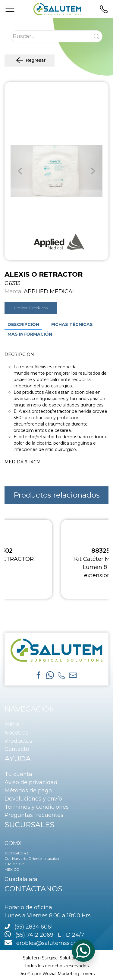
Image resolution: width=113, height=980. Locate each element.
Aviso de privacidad (31, 782)
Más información (30, 334)
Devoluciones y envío (33, 799)
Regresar (30, 61)
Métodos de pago (28, 791)
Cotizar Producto (31, 308)
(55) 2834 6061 (34, 927)
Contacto (17, 749)
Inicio (12, 725)
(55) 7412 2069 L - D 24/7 (44, 935)
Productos (18, 741)
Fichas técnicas (72, 324)
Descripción (23, 324)
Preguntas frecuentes (34, 815)
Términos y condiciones (37, 807)
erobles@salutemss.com (44, 943)
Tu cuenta (18, 774)
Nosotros (16, 733)
